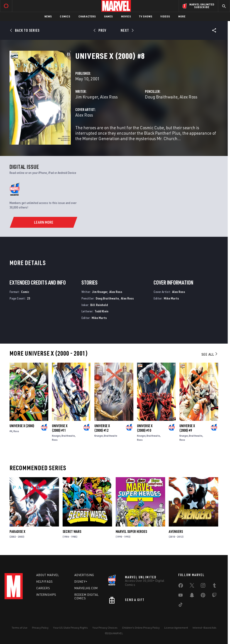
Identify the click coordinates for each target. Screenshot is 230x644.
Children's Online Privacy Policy (141, 628)
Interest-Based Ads (204, 628)
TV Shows (146, 16)
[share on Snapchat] (192, 596)
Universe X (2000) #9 (187, 428)
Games (109, 16)
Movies (126, 16)
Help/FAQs (45, 582)
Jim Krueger (87, 97)
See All (210, 354)
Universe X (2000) (22, 426)
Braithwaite (68, 436)
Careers (43, 588)
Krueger (56, 436)
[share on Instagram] (203, 586)
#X (11, 431)
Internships (46, 595)
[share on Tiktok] (181, 606)
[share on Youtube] (181, 596)
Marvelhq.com (86, 588)
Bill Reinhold (99, 305)
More (182, 16)
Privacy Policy (40, 628)
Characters (87, 16)
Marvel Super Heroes (131, 531)
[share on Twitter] (192, 586)
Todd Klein (102, 311)
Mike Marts (99, 318)
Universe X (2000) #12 (102, 428)
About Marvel (48, 575)
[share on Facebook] (181, 587)
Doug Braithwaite (161, 97)
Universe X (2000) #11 (60, 428)
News (48, 16)
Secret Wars (72, 531)
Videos (165, 16)
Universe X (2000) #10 (145, 428)
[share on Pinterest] (203, 596)
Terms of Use (20, 628)
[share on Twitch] (214, 596)
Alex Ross (109, 97)
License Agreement (176, 628)
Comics (65, 16)
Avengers (176, 531)
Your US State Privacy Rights (70, 628)
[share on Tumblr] (214, 586)
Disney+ (81, 582)
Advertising (84, 575)
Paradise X (17, 531)
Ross (16, 431)
